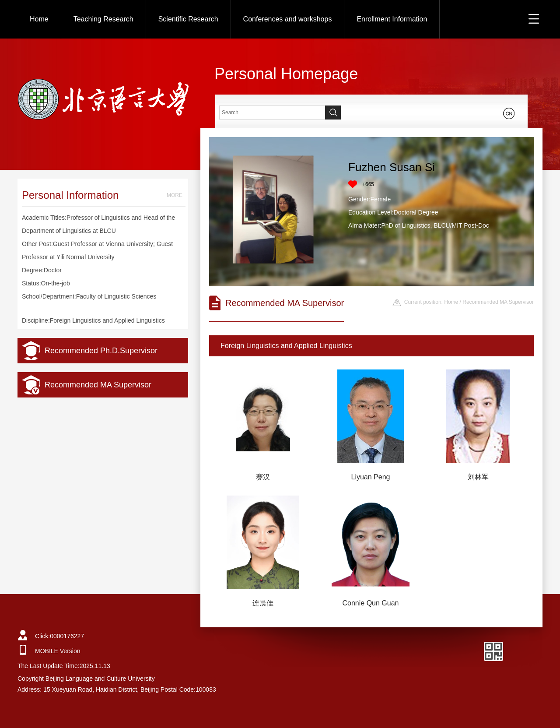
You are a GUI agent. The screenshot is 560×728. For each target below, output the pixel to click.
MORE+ (176, 195)
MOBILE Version (58, 651)
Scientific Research (188, 19)
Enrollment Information (392, 19)
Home (39, 19)
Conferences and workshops (288, 19)
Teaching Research (103, 19)
